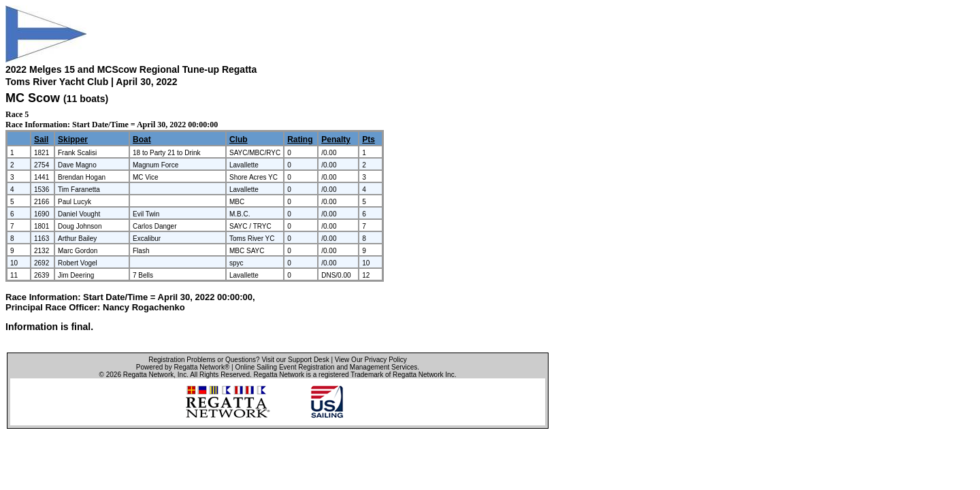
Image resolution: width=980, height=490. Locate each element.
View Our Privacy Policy (371, 360)
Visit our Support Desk (295, 360)
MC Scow (33, 98)
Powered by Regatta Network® (183, 367)
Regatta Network (148, 375)
